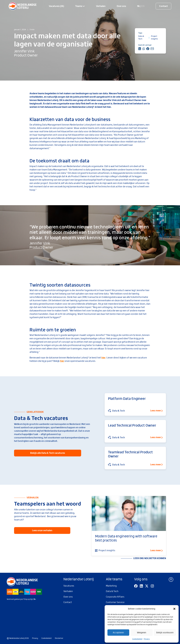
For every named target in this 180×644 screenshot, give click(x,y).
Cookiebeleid (137, 639)
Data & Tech (112, 591)
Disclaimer (59, 638)
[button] (174, 609)
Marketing (111, 586)
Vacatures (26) (56, 6)
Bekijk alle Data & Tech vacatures (48, 453)
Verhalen (101, 6)
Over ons (121, 6)
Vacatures (69, 586)
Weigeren (142, 633)
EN (143, 6)
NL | (139, 6)
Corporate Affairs (115, 597)
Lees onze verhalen (42, 530)
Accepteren (118, 633)
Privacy (147, 639)
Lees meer (156, 550)
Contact (163, 6)
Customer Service (115, 602)
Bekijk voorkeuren (165, 633)
